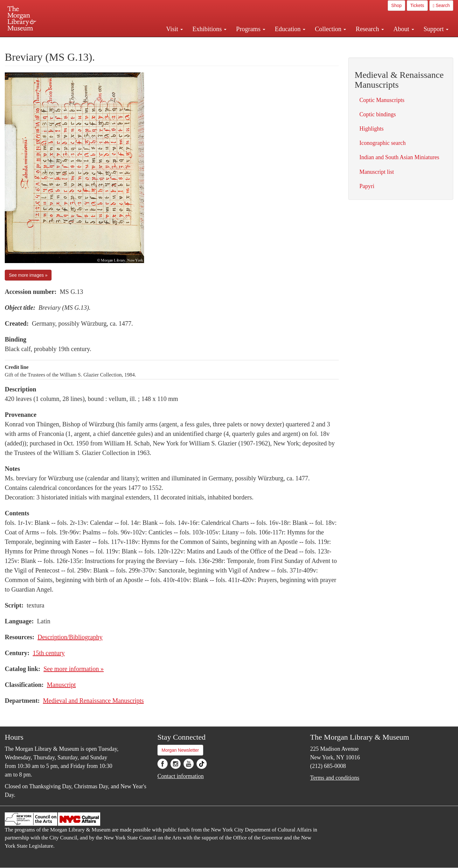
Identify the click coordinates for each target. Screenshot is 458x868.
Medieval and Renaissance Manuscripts (93, 701)
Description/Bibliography (70, 637)
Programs (251, 29)
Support (436, 29)
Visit (174, 29)
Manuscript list (377, 172)
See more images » (28, 275)
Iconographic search (382, 143)
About (404, 29)
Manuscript (61, 685)
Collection (330, 29)
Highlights (371, 129)
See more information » (74, 669)
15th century (49, 653)
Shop (396, 5)
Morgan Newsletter (180, 750)
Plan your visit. (153, 43)
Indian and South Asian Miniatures (399, 157)
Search (441, 6)
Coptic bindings (378, 114)
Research (370, 29)
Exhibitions (209, 29)
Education (290, 29)
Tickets (417, 5)
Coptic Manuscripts (382, 100)
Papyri (367, 186)
